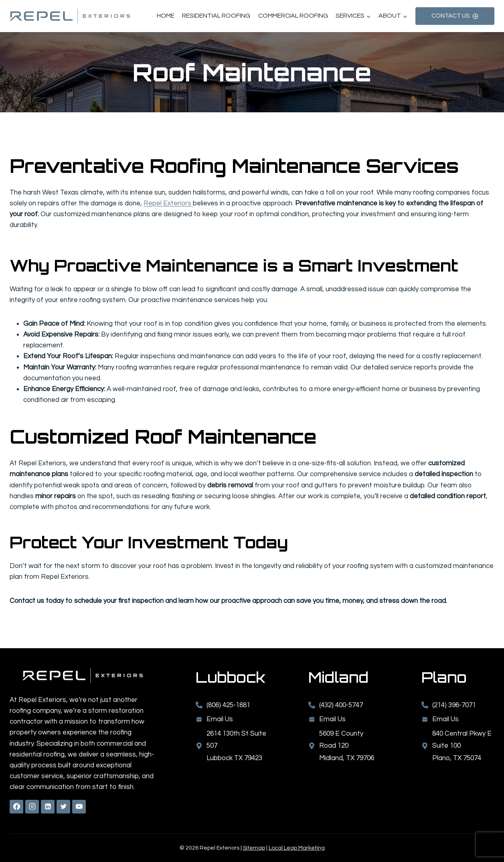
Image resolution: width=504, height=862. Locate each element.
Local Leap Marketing (297, 848)
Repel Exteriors (168, 203)
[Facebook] (16, 807)
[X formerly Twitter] (63, 807)
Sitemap (254, 848)
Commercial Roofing (293, 16)
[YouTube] (79, 807)
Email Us (445, 719)
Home (166, 16)
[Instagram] (32, 807)
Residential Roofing (216, 16)
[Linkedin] (48, 807)
